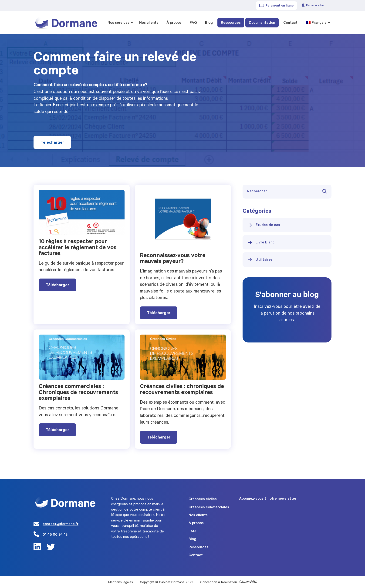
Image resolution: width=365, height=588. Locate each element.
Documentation (262, 23)
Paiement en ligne (276, 6)
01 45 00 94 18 (55, 535)
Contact (290, 23)
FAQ (193, 23)
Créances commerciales (209, 508)
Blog (209, 23)
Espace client (314, 6)
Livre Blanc (261, 243)
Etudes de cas (264, 225)
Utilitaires (260, 260)
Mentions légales (121, 583)
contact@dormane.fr (61, 524)
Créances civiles (203, 499)
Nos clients (149, 23)
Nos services (118, 23)
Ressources (231, 23)
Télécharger (52, 143)
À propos (174, 23)
